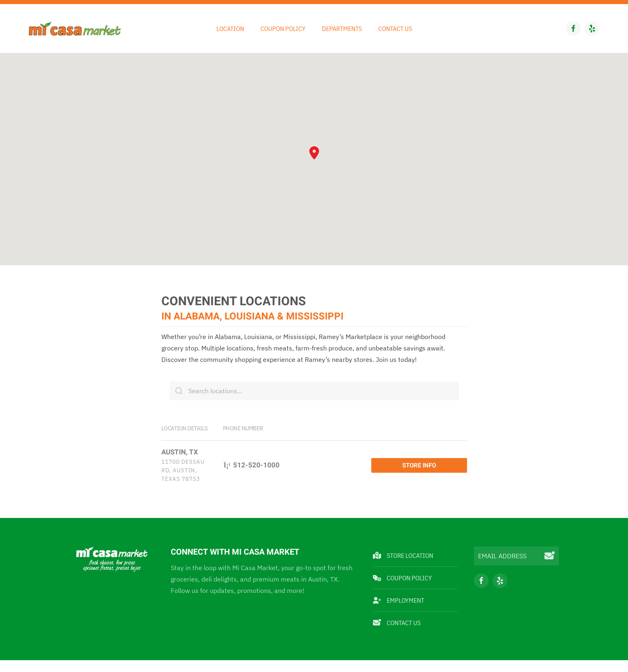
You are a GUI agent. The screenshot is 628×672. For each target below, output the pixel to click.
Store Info (442, 457)
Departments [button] (342, 29)
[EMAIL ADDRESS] (516, 539)
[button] (314, 153)
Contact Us (395, 29)
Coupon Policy (283, 29)
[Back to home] (75, 29)
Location (230, 29)
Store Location (403, 538)
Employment (399, 583)
